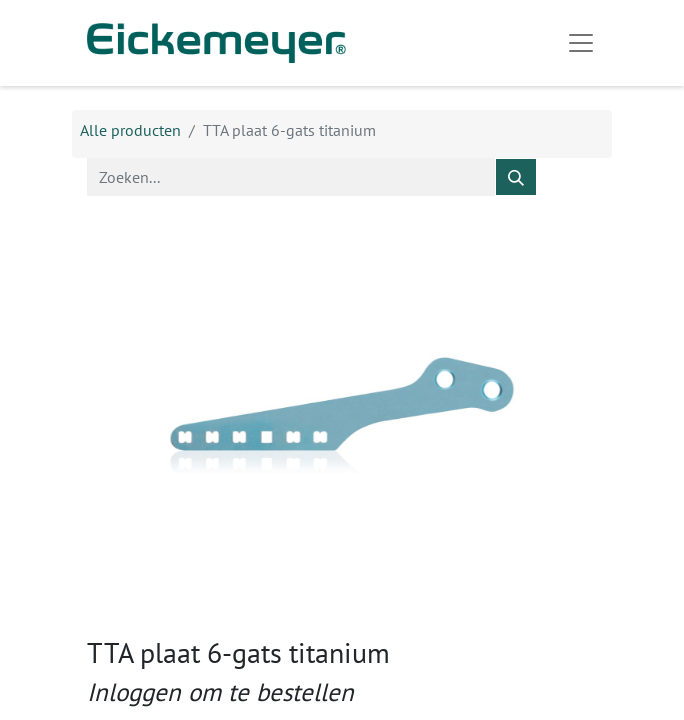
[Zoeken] (516, 177)
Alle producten (130, 130)
